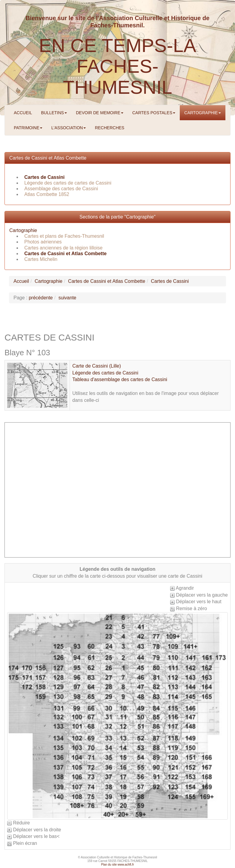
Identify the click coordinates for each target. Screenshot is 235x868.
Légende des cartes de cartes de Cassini (68, 183)
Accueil (21, 281)
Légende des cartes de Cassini (105, 373)
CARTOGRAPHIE (203, 113)
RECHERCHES (110, 128)
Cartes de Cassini (44, 177)
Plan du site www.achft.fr (118, 865)
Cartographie (23, 230)
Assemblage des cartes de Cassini (61, 189)
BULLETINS (54, 113)
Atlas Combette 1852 (47, 194)
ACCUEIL (23, 113)
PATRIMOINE (28, 128)
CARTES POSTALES (154, 113)
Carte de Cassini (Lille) (97, 366)
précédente (41, 298)
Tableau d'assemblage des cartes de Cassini (120, 379)
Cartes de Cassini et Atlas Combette (48, 158)
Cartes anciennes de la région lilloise (63, 248)
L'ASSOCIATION (69, 128)
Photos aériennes (43, 242)
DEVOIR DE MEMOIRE (100, 113)
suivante (68, 298)
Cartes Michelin (41, 259)
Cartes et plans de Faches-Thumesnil (64, 236)
